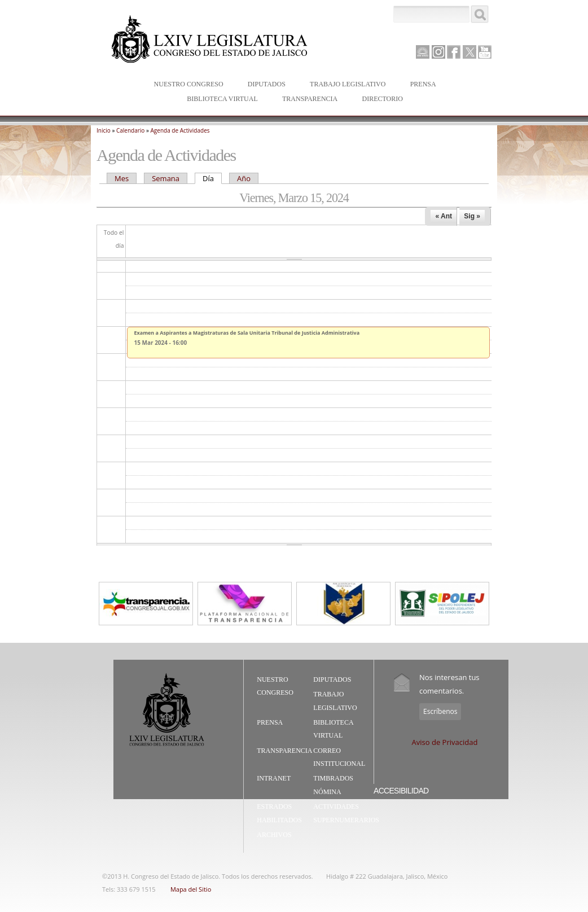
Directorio (382, 99)
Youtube (485, 52)
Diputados (264, 85)
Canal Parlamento (423, 52)
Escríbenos (440, 711)
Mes (122, 178)
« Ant (444, 216)
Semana (166, 178)
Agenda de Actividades (180, 130)
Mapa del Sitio (191, 889)
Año (244, 178)
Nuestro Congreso (186, 85)
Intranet (274, 778)
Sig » (472, 216)
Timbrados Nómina (333, 785)
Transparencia (310, 99)
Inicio (104, 130)
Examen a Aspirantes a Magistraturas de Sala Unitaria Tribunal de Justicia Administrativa (247, 333)
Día (212, 178)
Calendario (130, 130)
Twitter (469, 52)
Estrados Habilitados (279, 813)
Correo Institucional (339, 757)
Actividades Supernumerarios (346, 813)
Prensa (421, 85)
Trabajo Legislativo (345, 85)
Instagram (438, 52)
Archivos (274, 835)
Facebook (454, 52)
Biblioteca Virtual (220, 100)
